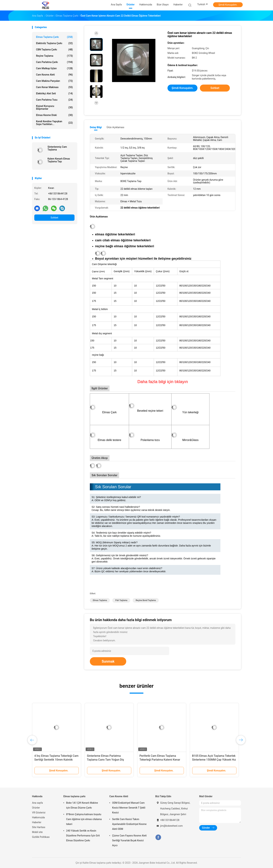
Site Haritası (39, 827)
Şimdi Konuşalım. (228, 5)
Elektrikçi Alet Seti (54, 93)
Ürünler (36, 808)
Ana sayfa (37, 803)
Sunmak (108, 661)
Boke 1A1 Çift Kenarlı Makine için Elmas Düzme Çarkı (82, 805)
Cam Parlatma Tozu (54, 100)
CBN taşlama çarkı (54, 50)
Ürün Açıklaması (115, 127)
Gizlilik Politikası (41, 837)
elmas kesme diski (54, 115)
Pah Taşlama (121, 600)
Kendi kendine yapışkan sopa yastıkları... (54, 123)
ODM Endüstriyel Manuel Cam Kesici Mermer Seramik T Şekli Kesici (129, 808)
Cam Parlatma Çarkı (54, 62)
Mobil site (37, 832)
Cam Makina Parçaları (54, 81)
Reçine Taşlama (54, 56)
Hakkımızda (38, 817)
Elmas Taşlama (100, 600)
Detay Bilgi (96, 127)
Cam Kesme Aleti (54, 75)
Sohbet (54, 218)
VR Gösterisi (39, 813)
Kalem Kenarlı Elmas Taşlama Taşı (59, 160)
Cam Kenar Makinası (54, 87)
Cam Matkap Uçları (54, 68)
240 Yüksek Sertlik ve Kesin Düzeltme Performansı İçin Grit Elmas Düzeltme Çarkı (83, 836)
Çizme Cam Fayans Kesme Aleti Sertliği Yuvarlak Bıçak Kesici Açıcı (129, 840)
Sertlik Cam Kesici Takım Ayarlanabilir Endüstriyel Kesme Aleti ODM (129, 824)
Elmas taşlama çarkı (54, 37)
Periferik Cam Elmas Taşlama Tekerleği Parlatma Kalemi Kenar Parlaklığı (160, 760)
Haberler (37, 822)
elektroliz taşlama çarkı (54, 43)
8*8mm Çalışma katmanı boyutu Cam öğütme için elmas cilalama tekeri (84, 819)
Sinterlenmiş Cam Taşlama (57, 148)
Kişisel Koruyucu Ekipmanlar (54, 107)
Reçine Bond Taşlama (146, 600)
